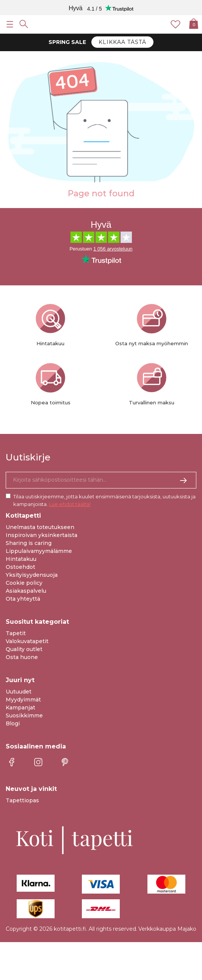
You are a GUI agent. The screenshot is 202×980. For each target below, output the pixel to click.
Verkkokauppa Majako (167, 929)
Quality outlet (24, 649)
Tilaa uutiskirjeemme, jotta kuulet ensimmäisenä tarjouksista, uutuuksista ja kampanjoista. (104, 500)
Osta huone (22, 657)
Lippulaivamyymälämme (39, 551)
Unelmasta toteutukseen (40, 527)
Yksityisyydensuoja (32, 575)
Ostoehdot (20, 567)
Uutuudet (19, 692)
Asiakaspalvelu (26, 591)
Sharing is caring (29, 543)
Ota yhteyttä (23, 599)
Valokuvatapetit (27, 641)
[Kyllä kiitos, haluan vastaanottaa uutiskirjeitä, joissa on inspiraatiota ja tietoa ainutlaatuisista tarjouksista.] (101, 480)
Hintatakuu (21, 559)
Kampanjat (20, 708)
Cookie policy (24, 583)
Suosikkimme (24, 715)
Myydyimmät (23, 700)
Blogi (13, 723)
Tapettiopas (22, 800)
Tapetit (16, 633)
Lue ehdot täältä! (70, 504)
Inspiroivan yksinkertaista (41, 535)
